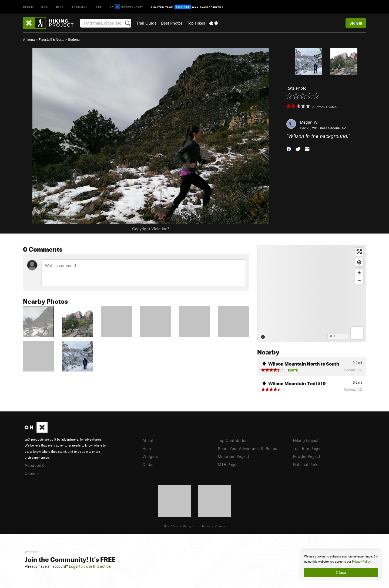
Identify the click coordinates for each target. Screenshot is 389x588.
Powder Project (306, 456)
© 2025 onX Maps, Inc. (180, 526)
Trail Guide (147, 23)
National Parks (306, 464)
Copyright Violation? (151, 229)
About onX (34, 465)
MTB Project (229, 464)
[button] (289, 149)
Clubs (148, 464)
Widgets (150, 456)
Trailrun (80, 7)
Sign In (356, 23)
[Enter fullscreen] (359, 252)
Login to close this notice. (90, 566)
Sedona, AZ (337, 128)
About (148, 440)
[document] (341, 565)
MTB (45, 7)
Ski (99, 7)
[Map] (312, 293)
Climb (28, 7)
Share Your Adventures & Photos (247, 448)
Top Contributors (233, 440)
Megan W (309, 122)
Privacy (220, 526)
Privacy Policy (361, 562)
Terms (206, 526)
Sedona (74, 39)
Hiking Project (306, 440)
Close (341, 572)
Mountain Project (233, 456)
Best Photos (172, 23)
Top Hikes (196, 23)
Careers (32, 473)
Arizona (29, 39)
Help (147, 448)
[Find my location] (359, 262)
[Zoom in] (359, 273)
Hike (60, 7)
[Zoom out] (359, 281)
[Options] (357, 333)
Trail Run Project (308, 448)
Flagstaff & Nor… (51, 39)
